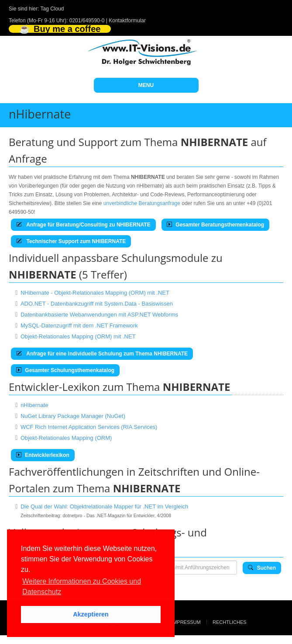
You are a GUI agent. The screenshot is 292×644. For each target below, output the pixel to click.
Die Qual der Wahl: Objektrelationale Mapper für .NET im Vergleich (104, 506)
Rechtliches (230, 622)
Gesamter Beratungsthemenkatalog (215, 225)
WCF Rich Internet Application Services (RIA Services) (89, 427)
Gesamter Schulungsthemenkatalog (65, 370)
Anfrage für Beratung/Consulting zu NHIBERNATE (83, 225)
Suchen (262, 568)
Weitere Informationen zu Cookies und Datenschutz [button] (82, 587)
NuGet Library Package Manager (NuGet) (73, 416)
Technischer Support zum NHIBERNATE (71, 241)
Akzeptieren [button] (91, 614)
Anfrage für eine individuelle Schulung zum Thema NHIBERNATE (102, 354)
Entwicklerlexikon (43, 455)
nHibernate (34, 405)
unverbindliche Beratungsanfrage (142, 203)
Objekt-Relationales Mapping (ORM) (66, 438)
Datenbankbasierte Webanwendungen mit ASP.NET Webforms (99, 315)
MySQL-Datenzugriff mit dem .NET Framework (79, 325)
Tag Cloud (52, 9)
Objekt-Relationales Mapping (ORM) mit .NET (78, 336)
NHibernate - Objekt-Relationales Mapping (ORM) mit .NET (95, 293)
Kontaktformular (127, 21)
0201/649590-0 (87, 21)
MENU (146, 85)
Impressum (186, 622)
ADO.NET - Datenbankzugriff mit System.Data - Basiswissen (97, 304)
